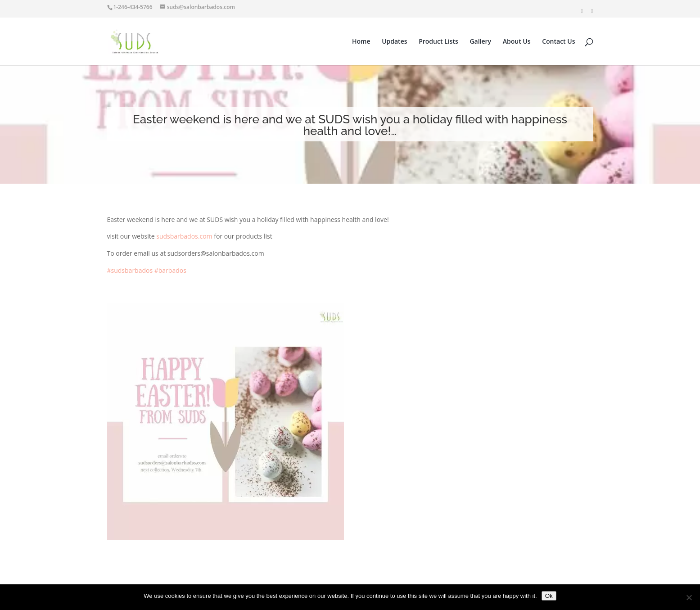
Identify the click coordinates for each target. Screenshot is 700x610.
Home (361, 42)
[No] (689, 597)
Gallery (480, 42)
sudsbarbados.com (184, 236)
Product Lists (438, 42)
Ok (549, 596)
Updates (394, 42)
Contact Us (558, 42)
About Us (517, 42)
